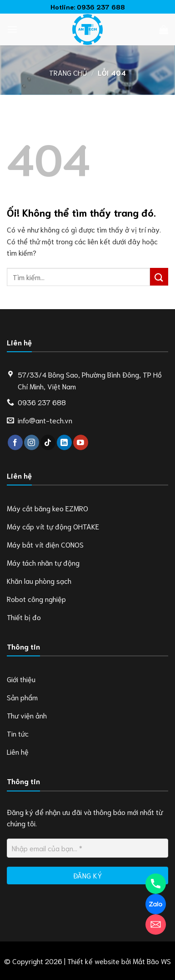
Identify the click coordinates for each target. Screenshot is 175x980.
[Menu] (12, 29)
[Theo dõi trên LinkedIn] (64, 442)
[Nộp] (159, 277)
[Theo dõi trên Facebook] (15, 442)
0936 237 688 (101, 7)
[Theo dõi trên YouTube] (81, 442)
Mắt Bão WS (152, 961)
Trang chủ (68, 72)
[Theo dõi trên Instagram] (32, 442)
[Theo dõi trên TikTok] (48, 442)
